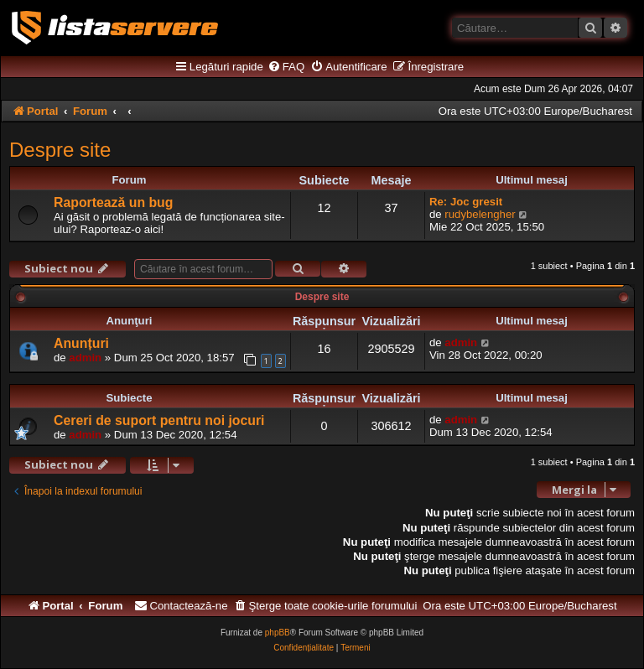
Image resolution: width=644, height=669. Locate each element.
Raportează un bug (113, 202)
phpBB (278, 633)
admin (85, 358)
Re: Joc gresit (466, 202)
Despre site (60, 150)
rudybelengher (480, 214)
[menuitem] (286, 67)
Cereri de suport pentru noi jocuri (159, 420)
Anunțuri (81, 343)
